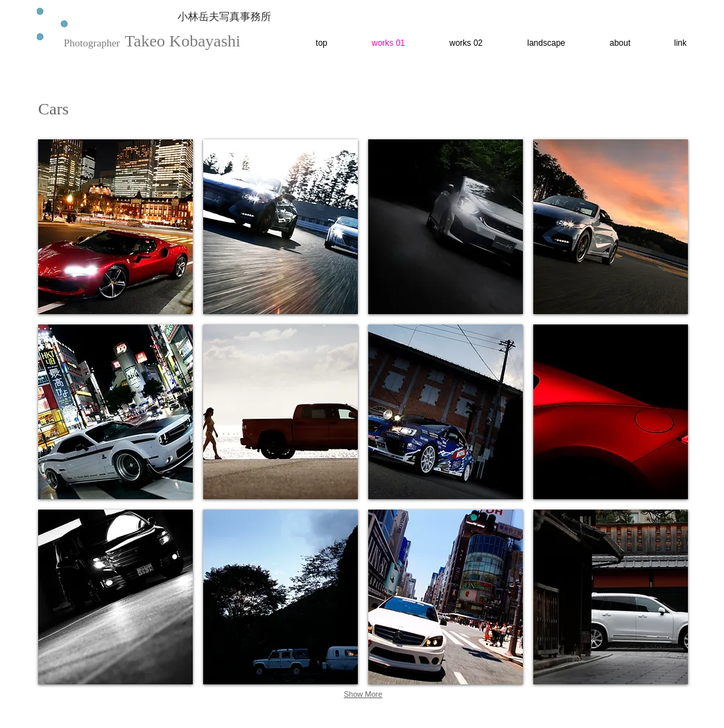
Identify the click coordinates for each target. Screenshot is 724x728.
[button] (115, 227)
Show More (363, 694)
